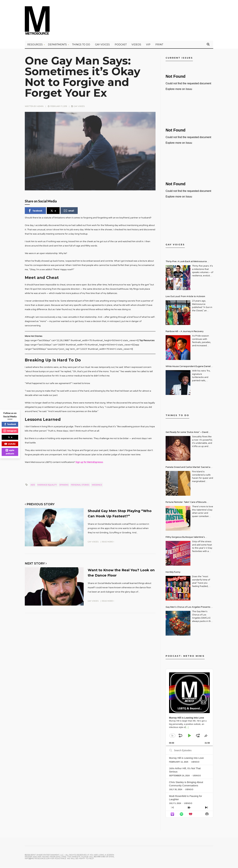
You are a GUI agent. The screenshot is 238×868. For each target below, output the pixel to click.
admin (40, 107)
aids (33, 486)
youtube (10, 444)
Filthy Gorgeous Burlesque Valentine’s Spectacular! (185, 538)
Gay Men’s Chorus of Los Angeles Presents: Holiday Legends (188, 608)
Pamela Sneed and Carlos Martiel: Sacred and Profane (189, 468)
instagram (10, 431)
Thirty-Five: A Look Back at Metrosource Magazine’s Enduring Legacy (186, 263)
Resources (35, 45)
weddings (97, 486)
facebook (35, 211)
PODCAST (121, 45)
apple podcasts (10, 452)
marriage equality (47, 486)
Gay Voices (102, 45)
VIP (148, 45)
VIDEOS (136, 45)
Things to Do (81, 45)
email (69, 211)
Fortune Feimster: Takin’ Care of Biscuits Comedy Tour (186, 503)
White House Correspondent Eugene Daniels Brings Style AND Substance (189, 368)
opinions (64, 486)
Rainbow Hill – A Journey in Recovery (185, 332)
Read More (108, 542)
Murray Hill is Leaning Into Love (186, 759)
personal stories (80, 486)
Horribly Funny (173, 573)
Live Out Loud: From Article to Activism (185, 297)
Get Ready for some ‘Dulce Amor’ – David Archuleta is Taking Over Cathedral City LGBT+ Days (189, 433)
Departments (57, 45)
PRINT (159, 45)
